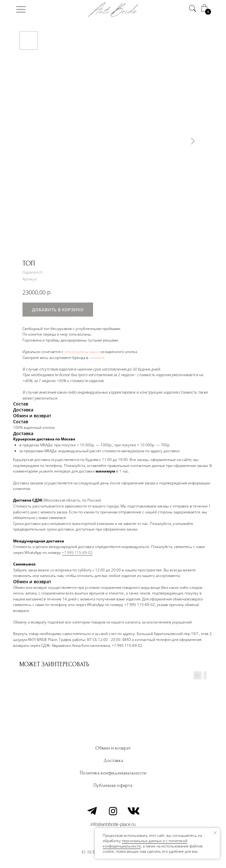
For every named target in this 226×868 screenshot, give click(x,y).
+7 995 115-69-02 (77, 553)
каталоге (97, 358)
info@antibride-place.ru (113, 824)
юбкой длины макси (82, 352)
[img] (21, 9)
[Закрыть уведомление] (215, 833)
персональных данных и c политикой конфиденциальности (145, 843)
